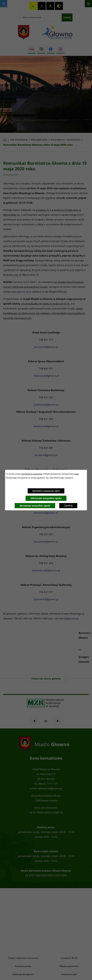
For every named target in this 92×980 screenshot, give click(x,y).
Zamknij (68, 506)
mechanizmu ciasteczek (32, 474)
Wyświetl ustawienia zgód (46, 491)
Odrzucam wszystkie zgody (46, 498)
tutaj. (77, 474)
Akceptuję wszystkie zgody (35, 506)
